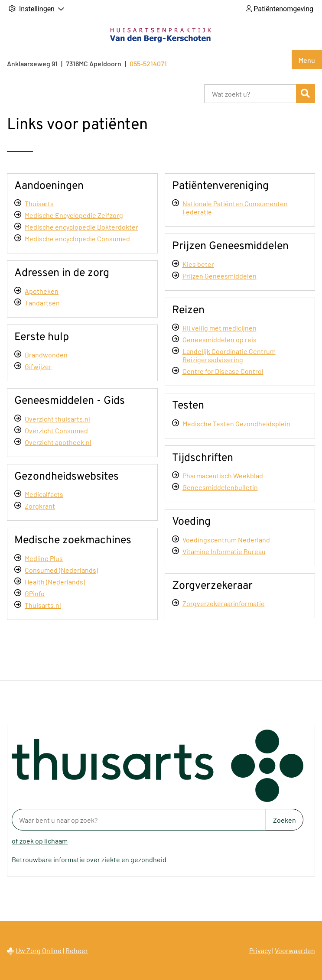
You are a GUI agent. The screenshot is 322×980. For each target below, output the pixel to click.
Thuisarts (39, 203)
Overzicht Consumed (56, 430)
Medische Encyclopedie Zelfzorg (74, 215)
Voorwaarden (295, 950)
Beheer (77, 950)
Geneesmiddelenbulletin (220, 487)
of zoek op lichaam (40, 841)
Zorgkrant (40, 506)
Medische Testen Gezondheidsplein (236, 423)
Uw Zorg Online (39, 950)
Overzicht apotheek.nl (58, 442)
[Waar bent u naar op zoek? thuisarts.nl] (139, 820)
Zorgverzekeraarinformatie (224, 603)
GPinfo (35, 593)
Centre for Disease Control (223, 371)
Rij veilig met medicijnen (220, 328)
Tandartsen (42, 303)
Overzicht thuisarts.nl (57, 419)
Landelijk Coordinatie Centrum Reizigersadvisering (229, 355)
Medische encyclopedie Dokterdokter (81, 227)
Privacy (260, 950)
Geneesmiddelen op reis (220, 339)
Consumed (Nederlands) (61, 570)
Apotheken (42, 291)
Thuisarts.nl (43, 605)
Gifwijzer (38, 366)
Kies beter (198, 264)
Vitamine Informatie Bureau (224, 551)
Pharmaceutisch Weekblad (223, 475)
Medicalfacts (44, 494)
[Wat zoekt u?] (250, 94)
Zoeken (285, 820)
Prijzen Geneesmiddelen (220, 276)
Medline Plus (44, 558)
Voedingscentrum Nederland (226, 540)
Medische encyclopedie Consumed (77, 239)
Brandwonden (46, 355)
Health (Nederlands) (55, 582)
